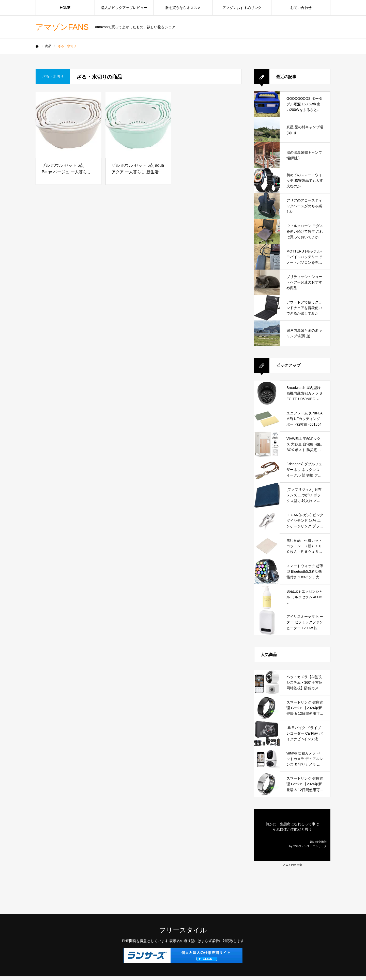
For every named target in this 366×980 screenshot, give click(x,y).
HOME (65, 8)
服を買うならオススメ (183, 8)
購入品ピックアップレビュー (124, 8)
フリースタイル (183, 930)
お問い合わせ (301, 8)
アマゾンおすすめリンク (242, 8)
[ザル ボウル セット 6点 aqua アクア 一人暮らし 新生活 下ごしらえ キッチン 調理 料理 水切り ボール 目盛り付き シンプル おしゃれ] (138, 125)
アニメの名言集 (292, 865)
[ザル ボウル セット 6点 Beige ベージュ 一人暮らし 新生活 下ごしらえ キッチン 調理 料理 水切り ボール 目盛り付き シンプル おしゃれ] (68, 125)
